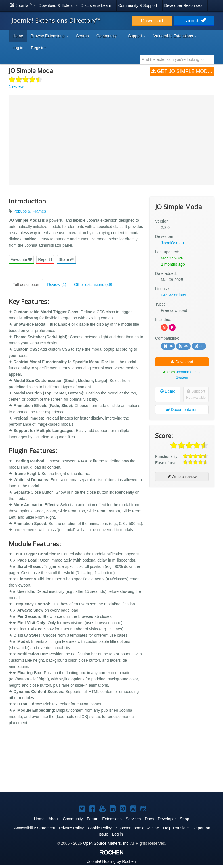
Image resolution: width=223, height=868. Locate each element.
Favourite (21, 259)
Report (45, 259)
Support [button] (137, 36)
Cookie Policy (100, 828)
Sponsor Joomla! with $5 (137, 828)
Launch (194, 21)
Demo (168, 391)
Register (38, 48)
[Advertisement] (182, 528)
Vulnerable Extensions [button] (175, 36)
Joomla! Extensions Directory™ (56, 20)
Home (18, 36)
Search (82, 36)
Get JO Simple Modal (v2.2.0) (183, 71)
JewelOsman (172, 243)
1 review (16, 86)
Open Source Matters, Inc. (106, 843)
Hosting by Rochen (111, 861)
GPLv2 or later (174, 295)
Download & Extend (58, 5)
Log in (18, 48)
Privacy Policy (71, 828)
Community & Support (140, 5)
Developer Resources (185, 5)
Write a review (182, 477)
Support (196, 394)
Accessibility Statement (35, 828)
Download (152, 21)
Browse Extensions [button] (50, 36)
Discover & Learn (98, 5)
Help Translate (176, 828)
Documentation (182, 410)
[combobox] (177, 59)
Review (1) (57, 285)
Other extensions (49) (93, 285)
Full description (26, 285)
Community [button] (109, 36)
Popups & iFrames (30, 211)
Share (66, 259)
